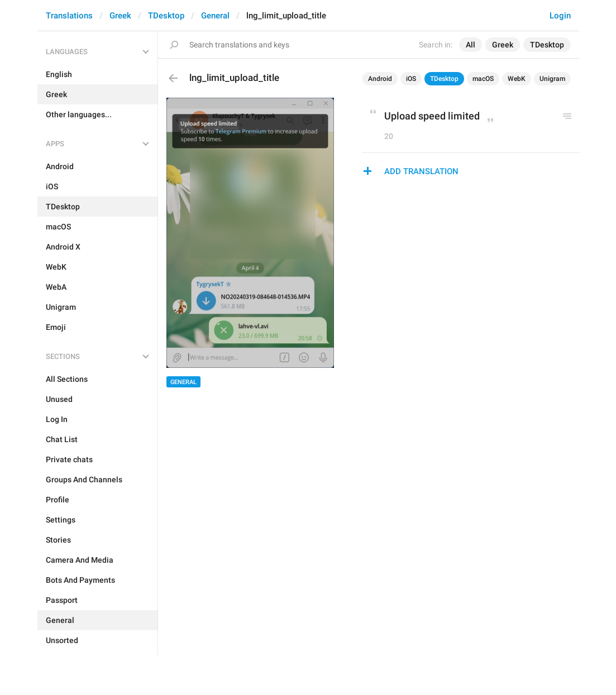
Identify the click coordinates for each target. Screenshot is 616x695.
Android (380, 79)
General (215, 16)
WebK (517, 79)
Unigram (552, 79)
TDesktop (166, 16)
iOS (411, 79)
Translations (69, 16)
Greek (120, 16)
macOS (483, 79)
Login (560, 16)
